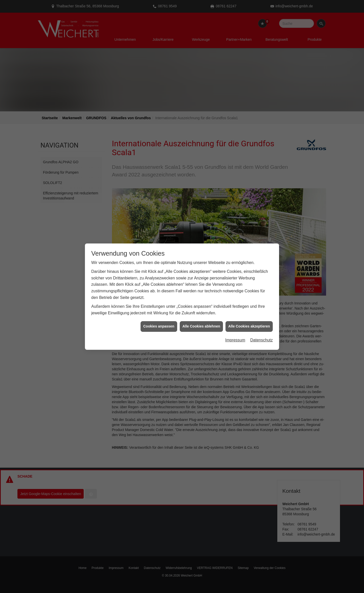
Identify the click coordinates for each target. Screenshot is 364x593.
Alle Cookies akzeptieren (249, 315)
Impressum (235, 329)
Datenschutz (261, 329)
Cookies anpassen (159, 315)
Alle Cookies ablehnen (201, 315)
